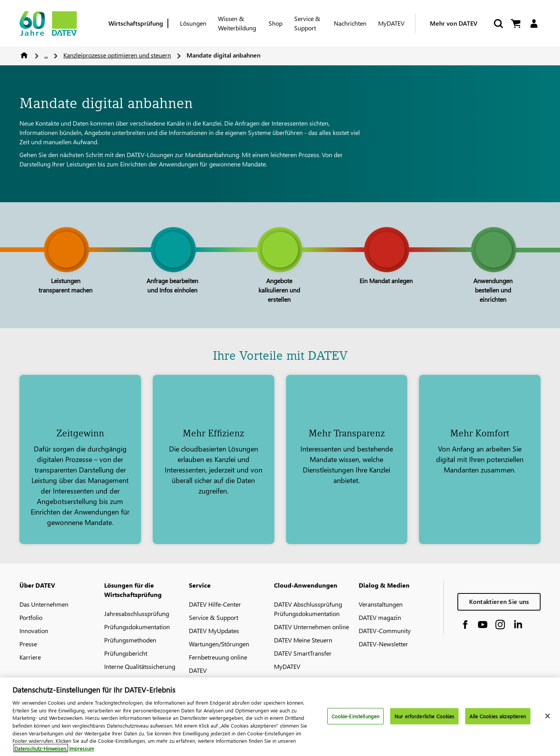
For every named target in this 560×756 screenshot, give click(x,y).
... (46, 55)
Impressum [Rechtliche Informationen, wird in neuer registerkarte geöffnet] (82, 752)
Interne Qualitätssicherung (140, 666)
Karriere (30, 657)
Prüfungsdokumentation (137, 627)
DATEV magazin (380, 617)
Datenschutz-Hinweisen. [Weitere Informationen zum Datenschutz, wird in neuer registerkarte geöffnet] (41, 752)
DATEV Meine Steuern (303, 640)
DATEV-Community (385, 631)
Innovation (34, 631)
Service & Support (307, 23)
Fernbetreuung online (218, 657)
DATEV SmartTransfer (303, 653)
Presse (28, 644)
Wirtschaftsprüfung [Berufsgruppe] (136, 23)
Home (24, 55)
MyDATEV (391, 23)
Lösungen (193, 23)
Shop (276, 23)
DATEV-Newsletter (383, 644)
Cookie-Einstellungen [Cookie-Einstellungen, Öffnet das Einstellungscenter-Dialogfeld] (356, 720)
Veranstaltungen (381, 604)
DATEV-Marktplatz (129, 680)
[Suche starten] (498, 24)
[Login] (534, 24)
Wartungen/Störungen (219, 644)
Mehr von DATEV (454, 23)
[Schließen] (548, 720)
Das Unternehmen (44, 604)
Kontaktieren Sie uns (499, 601)
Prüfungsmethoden (130, 640)
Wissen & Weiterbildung (237, 23)
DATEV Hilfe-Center (215, 604)
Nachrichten (350, 23)
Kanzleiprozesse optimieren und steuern (117, 55)
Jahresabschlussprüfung (137, 613)
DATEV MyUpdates (214, 631)
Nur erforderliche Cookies (424, 720)
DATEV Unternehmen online (311, 627)
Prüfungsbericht (126, 653)
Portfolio (31, 617)
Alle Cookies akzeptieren (498, 720)
